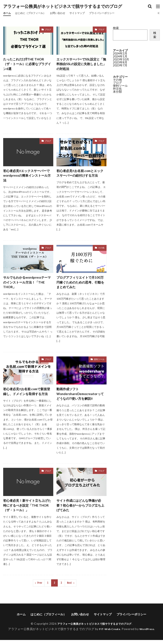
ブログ (48, 29)
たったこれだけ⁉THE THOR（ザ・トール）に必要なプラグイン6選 (27, 64)
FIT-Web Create (109, 633)
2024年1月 (120, 56)
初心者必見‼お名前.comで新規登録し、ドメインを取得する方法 (27, 397)
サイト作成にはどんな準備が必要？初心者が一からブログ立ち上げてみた (80, 509)
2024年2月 (120, 53)
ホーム (8, 13)
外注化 (117, 89)
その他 (101, 249)
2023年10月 (121, 59)
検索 (116, 28)
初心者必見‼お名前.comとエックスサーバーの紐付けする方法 (80, 174)
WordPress (148, 633)
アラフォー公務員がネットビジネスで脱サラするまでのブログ (63, 6)
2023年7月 (120, 65)
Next (70, 587)
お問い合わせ (65, 13)
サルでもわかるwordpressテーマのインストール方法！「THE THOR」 (27, 284)
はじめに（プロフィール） (34, 13)
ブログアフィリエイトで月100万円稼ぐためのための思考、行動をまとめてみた (81, 284)
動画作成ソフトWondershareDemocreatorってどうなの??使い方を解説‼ (80, 397)
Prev (40, 587)
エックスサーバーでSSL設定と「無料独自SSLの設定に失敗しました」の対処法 (81, 64)
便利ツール (99, 362)
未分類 (117, 92)
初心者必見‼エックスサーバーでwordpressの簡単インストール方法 (28, 177)
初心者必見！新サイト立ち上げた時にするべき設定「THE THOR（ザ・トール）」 (27, 509)
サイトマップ (87, 13)
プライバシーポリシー (115, 13)
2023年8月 (120, 62)
